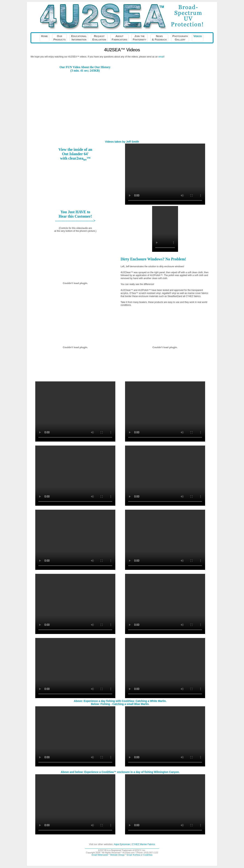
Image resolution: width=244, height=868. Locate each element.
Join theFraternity (139, 38)
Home (44, 38)
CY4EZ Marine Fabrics (143, 844)
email (161, 57)
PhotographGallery (180, 38)
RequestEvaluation (99, 38)
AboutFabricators (119, 38)
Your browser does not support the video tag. (165, 229)
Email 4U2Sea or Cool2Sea (140, 855)
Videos (197, 38)
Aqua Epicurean (122, 844)
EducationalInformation (79, 38)
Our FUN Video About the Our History (85, 67)
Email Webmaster (100, 855)
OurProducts (59, 38)
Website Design (118, 855)
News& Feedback (159, 38)
